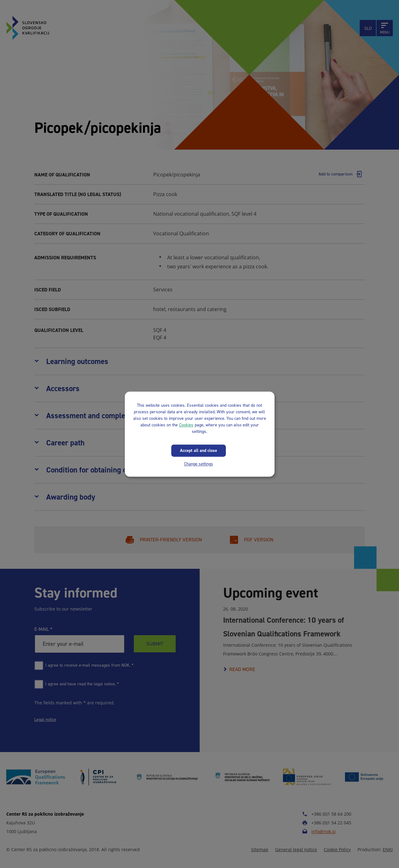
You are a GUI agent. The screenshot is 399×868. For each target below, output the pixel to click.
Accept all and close (199, 451)
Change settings (199, 464)
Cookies (186, 425)
